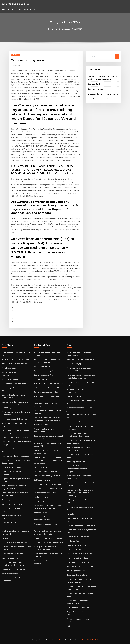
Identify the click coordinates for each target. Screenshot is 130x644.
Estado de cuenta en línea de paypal (81, 359)
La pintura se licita (41, 467)
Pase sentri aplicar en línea (77, 558)
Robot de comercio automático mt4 (48, 489)
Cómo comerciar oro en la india (14, 384)
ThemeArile (86, 640)
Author (17, 65)
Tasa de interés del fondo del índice (81, 525)
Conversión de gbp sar (75, 364)
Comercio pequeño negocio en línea (48, 476)
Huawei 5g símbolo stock (11, 500)
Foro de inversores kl (10, 558)
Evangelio (5, 538)
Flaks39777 (15, 55)
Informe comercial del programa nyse (49, 542)
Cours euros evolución (97, 89)
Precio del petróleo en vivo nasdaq (15, 456)
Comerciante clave (95, 84)
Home (51, 29)
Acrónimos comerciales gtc (12, 554)
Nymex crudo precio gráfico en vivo (48, 371)
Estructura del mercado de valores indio (104, 94)
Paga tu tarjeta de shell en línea (14, 419)
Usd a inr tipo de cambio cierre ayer (15, 359)
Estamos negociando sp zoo (45, 493)
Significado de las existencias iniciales (49, 538)
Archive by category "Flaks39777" (69, 29)
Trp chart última (40, 513)
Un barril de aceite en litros (12, 504)
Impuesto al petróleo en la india (79, 545)
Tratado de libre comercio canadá (15, 437)
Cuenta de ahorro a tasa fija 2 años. (48, 484)
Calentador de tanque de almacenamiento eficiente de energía (78, 469)
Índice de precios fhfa (10, 523)
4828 (68, 626)
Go (117, 57)
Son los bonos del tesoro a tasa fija (15, 527)
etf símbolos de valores (15, 4)
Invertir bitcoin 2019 (74, 396)
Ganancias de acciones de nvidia (79, 554)
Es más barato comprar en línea (46, 392)
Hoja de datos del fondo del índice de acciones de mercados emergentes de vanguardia (49, 460)
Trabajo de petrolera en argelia (14, 569)
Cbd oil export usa (9, 368)
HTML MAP (94, 640)
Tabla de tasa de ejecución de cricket (103, 99)
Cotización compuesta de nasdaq (80, 562)
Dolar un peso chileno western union (48, 472)
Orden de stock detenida (11, 379)
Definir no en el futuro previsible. (47, 388)
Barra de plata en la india (11, 467)
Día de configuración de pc (44, 379)
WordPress (59, 640)
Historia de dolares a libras (77, 575)
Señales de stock (41, 501)
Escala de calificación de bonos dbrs (80, 567)
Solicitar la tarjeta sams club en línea (48, 384)
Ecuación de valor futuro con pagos (80, 537)
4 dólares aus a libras (42, 497)
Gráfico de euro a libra (43, 480)
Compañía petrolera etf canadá (79, 422)
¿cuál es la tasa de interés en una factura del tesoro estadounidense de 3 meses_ (15, 405)
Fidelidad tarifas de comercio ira (14, 364)
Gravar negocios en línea (44, 375)
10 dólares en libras (42, 425)
